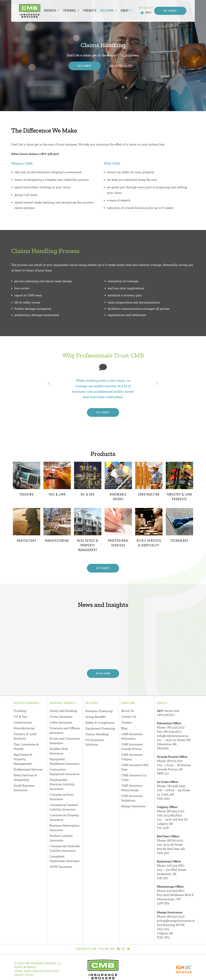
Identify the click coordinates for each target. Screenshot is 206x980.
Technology (180, 541)
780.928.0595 (176, 786)
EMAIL (149, 13)
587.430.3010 (176, 916)
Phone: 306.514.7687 (171, 865)
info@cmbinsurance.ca (173, 736)
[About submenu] (131, 11)
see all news (103, 674)
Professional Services (118, 543)
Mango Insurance (133, 806)
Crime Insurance (61, 717)
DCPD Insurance (61, 867)
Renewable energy (118, 497)
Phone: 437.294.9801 (171, 891)
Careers (126, 722)
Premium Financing (99, 711)
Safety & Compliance (100, 722)
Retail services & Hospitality (149, 543)
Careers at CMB (86, 949)
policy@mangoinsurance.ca (176, 921)
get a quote (103, 413)
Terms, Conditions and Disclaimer (37, 971)
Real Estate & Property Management (23, 759)
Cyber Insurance (61, 722)
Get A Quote (170, 11)
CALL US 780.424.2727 (121, 66)
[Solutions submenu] (116, 11)
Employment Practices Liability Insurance (62, 784)
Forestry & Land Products (180, 497)
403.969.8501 (173, 815)
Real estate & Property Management (88, 545)
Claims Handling (97, 734)
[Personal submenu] (78, 11)
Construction (149, 495)
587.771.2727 (175, 761)
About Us (128, 711)
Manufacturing (57, 541)
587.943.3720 (176, 811)
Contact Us (129, 717)
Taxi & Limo (57, 495)
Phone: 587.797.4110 (170, 840)
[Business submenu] (58, 11)
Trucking (27, 495)
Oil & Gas (88, 495)
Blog (124, 728)
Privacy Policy (24, 975)
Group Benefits (96, 717)
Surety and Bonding (63, 711)
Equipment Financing (100, 728)
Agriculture (27, 541)
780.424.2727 (146, 8)
